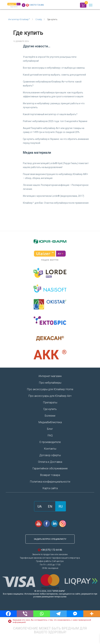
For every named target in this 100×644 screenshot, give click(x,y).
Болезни (50, 416)
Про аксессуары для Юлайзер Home (50, 389)
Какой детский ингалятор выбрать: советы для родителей (54, 75)
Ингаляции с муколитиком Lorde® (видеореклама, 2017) (54, 196)
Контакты (50, 449)
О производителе (50, 442)
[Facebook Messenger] (75, 614)
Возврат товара (50, 475)
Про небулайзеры (50, 383)
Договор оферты (50, 455)
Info (24, 5)
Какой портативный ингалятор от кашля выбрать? (50, 114)
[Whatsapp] (42, 614)
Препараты (50, 402)
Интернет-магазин (50, 376)
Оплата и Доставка (50, 462)
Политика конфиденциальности (50, 482)
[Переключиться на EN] (50, 506)
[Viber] (25, 614)
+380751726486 (36, 5)
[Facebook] (8, 614)
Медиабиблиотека (50, 422)
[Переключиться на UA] (40, 506)
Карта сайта (50, 488)
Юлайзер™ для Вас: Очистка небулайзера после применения (56, 203)
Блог (50, 429)
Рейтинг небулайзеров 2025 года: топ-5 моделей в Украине (55, 121)
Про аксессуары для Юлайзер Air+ (50, 396)
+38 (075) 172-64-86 (51, 550)
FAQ (50, 435)
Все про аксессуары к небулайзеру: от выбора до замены (54, 68)
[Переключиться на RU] (61, 506)
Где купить (50, 409)
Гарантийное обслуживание (50, 468)
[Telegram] (58, 614)
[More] (92, 614)
